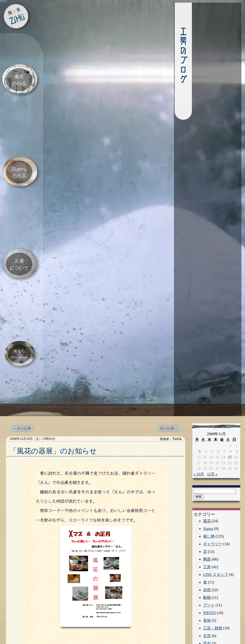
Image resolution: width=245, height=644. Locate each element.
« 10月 (199, 448)
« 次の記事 (23, 402)
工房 (207, 541)
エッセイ (211, 633)
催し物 (209, 510)
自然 (207, 564)
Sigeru (208, 503)
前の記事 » (169, 402)
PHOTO (209, 587)
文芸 (207, 610)
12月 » (212, 448)
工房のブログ (171, 56)
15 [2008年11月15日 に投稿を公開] (230, 431)
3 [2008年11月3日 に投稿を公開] (200, 425)
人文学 (209, 625)
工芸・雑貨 (213, 602)
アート (209, 579)
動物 (207, 571)
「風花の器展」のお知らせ (53, 425)
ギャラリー (213, 518)
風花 (207, 495)
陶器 (207, 533)
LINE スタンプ (216, 548)
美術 (207, 594)
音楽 (207, 617)
